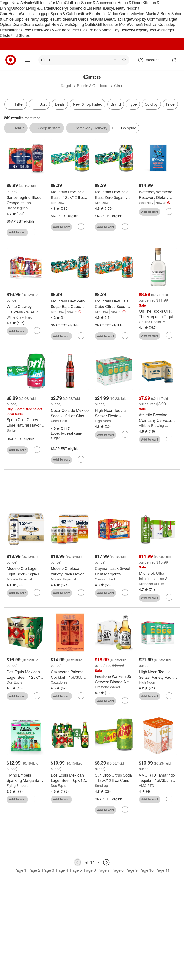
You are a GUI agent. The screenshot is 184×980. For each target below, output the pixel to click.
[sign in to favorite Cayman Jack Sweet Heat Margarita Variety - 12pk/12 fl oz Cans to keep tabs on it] (125, 592)
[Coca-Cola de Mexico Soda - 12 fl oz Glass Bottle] (70, 413)
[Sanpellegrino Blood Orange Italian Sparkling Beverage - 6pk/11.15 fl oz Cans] (26, 200)
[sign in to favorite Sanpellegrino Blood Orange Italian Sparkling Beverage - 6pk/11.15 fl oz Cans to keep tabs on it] (37, 232)
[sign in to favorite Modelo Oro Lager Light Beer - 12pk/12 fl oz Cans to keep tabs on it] (37, 592)
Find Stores (20, 35)
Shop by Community (149, 19)
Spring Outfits (84, 24)
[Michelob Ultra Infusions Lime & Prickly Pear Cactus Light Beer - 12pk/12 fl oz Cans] (158, 576)
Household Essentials (86, 8)
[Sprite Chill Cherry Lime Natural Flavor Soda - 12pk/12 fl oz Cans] (26, 423)
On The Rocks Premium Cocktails (154, 322)
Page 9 (132, 870)
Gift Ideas (63, 19)
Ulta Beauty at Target (114, 19)
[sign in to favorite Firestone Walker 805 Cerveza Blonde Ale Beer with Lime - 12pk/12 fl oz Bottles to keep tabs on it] (125, 701)
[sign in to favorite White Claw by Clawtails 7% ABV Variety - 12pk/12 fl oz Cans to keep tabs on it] (37, 331)
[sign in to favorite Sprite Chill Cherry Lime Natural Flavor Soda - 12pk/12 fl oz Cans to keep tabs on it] (37, 450)
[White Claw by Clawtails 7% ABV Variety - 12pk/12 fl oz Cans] (26, 309)
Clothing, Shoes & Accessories (91, 3)
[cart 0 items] (174, 60)
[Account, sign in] (150, 60)
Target (66, 86)
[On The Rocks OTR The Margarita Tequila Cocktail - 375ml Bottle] (158, 314)
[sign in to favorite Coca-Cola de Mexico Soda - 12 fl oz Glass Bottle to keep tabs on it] (81, 459)
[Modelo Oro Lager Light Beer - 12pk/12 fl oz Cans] (26, 571)
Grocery (60, 8)
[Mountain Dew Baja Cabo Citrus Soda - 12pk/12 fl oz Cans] (114, 304)
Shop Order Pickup (76, 30)
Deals (17, 24)
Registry (141, 30)
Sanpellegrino (17, 208)
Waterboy (146, 203)
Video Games (120, 14)
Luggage (43, 14)
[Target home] (11, 60)
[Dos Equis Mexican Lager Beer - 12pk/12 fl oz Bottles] (26, 675)
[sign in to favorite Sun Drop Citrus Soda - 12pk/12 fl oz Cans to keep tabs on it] (125, 810)
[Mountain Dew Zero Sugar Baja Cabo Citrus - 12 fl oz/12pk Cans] (70, 304)
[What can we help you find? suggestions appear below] (84, 60)
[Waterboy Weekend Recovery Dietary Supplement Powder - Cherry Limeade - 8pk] (158, 195)
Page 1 (20, 870)
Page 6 (90, 870)
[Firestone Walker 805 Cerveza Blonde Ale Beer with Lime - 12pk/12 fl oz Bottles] (114, 679)
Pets (92, 19)
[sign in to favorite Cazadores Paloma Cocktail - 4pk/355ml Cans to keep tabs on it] (81, 696)
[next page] (106, 862)
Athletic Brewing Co (154, 426)
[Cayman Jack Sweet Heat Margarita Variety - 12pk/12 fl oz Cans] (114, 571)
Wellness (28, 14)
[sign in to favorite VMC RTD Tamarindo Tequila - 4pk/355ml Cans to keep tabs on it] (169, 799)
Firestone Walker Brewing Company (110, 687)
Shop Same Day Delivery (113, 30)
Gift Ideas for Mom (49, 3)
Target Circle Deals (26, 30)
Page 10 (147, 870)
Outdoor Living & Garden (32, 8)
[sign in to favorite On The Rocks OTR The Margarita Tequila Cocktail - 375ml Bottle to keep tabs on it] (169, 335)
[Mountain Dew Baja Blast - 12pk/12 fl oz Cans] (70, 195)
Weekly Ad (51, 30)
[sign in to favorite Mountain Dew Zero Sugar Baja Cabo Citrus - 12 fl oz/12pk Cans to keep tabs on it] (81, 336)
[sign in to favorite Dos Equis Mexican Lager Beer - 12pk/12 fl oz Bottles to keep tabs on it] (37, 696)
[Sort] (39, 104)
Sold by (151, 104)
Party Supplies (42, 19)
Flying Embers (17, 786)
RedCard (156, 30)
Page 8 (118, 870)
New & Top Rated (88, 104)
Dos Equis (14, 682)
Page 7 (104, 870)
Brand (116, 104)
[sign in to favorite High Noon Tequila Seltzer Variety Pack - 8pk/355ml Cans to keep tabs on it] (169, 696)
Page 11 (163, 870)
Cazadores (59, 682)
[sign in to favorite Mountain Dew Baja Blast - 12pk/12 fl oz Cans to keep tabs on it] (81, 226)
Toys (85, 14)
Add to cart (17, 232)
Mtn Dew (58, 203)
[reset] (115, 60)
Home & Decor (130, 3)
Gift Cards (80, 19)
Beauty (119, 8)
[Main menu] (27, 60)
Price (170, 104)
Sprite (11, 430)
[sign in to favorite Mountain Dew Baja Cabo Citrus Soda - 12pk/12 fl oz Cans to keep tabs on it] (125, 336)
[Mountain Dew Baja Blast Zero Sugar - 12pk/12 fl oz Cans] (114, 195)
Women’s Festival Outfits (149, 24)
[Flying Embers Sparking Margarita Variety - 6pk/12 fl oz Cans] (26, 778)
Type (133, 104)
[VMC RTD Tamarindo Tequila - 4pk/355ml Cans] (158, 778)
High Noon (103, 421)
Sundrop (101, 786)
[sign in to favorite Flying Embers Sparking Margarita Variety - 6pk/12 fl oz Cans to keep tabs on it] (37, 799)
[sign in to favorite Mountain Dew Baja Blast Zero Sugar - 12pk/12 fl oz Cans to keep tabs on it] (125, 226)
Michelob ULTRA (152, 584)
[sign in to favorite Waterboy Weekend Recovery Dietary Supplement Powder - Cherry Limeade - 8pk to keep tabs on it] (169, 211)
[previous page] (78, 862)
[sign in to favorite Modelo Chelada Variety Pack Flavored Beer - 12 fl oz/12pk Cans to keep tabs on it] (81, 592)
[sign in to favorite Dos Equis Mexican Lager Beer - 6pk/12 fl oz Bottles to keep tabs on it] (81, 799)
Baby (109, 8)
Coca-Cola (59, 421)
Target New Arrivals (17, 3)
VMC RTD (147, 786)
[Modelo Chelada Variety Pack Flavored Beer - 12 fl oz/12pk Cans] (70, 571)
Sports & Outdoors (66, 14)
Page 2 (34, 870)
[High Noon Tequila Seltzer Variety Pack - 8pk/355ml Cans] (158, 675)
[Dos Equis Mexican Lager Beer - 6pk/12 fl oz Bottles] (70, 778)
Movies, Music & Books (151, 14)
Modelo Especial (19, 579)
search (125, 60)
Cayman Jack (105, 579)
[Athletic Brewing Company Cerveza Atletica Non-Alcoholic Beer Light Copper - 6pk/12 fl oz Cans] (158, 418)
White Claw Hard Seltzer (21, 317)
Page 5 (76, 870)
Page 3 (48, 870)
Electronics (99, 14)
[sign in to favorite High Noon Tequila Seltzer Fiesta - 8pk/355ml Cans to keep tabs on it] (125, 434)
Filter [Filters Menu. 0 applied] (16, 104)
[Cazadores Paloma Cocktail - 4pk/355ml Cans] (70, 675)
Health (14, 14)
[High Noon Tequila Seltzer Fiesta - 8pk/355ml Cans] (114, 413)
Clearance (31, 24)
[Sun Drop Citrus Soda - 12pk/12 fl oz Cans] (114, 778)
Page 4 (62, 870)
